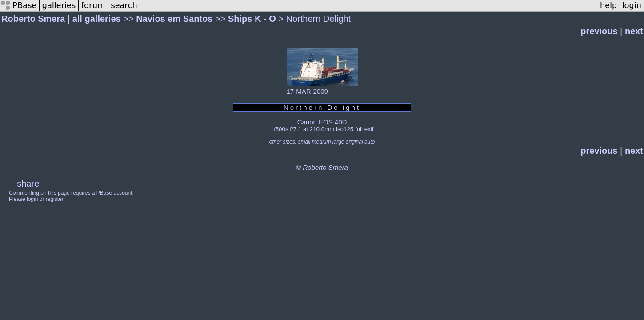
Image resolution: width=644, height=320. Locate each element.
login (32, 199)
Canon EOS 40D (322, 122)
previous (599, 31)
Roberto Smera (33, 19)
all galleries (97, 19)
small (304, 142)
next (634, 31)
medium (322, 142)
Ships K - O (252, 19)
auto (370, 142)
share (28, 184)
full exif (364, 129)
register (54, 199)
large (338, 142)
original (354, 142)
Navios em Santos (174, 19)
